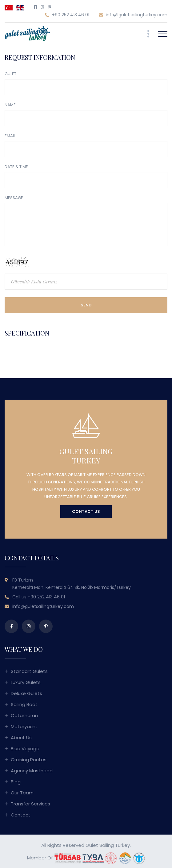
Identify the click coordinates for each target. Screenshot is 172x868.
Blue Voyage (25, 749)
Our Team (22, 793)
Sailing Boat (24, 704)
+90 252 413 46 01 (67, 15)
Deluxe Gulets (26, 693)
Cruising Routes (29, 760)
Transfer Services (30, 804)
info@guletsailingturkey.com (133, 15)
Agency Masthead (32, 771)
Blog (16, 782)
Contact (21, 815)
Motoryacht (24, 726)
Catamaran (24, 715)
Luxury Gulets (26, 682)
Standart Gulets (29, 671)
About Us (21, 737)
